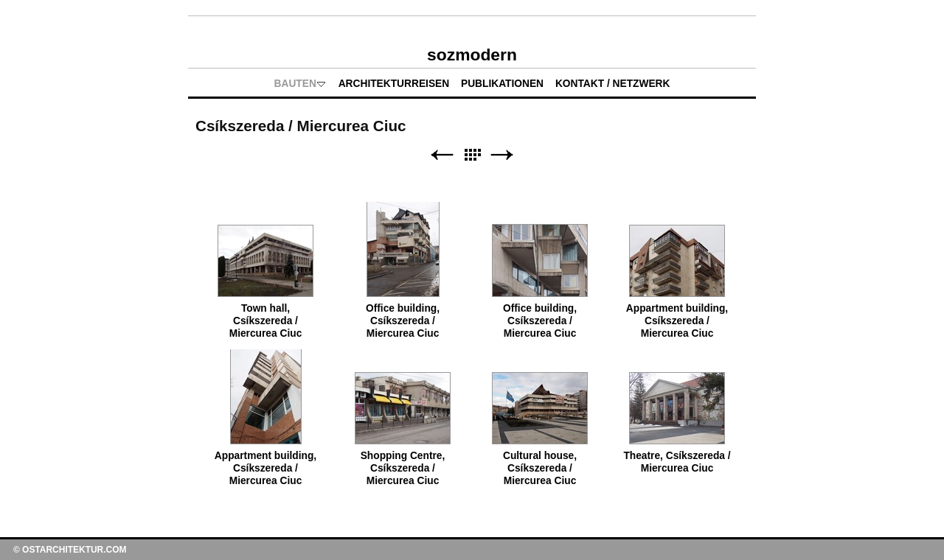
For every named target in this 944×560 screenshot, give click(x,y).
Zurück (442, 155)
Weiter (502, 155)
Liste (472, 155)
